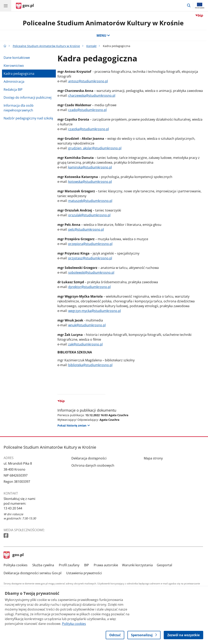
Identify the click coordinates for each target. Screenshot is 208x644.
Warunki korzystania (137, 565)
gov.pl (14, 555)
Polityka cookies (16, 565)
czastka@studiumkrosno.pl (89, 129)
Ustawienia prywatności (84, 573)
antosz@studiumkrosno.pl (88, 81)
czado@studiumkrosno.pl (87, 110)
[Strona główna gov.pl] (25, 6)
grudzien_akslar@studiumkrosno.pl (95, 148)
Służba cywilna (43, 565)
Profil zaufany (69, 565)
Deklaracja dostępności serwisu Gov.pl (33, 573)
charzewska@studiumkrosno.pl (92, 95)
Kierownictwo (14, 66)
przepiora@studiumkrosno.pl (90, 244)
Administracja (14, 82)
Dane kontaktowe (17, 58)
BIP (87, 565)
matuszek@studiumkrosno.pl (90, 201)
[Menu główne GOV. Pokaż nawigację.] (6, 6)
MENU (103, 35)
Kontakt (91, 46)
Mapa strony (153, 458)
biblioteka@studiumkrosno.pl (90, 365)
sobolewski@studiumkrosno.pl (91, 272)
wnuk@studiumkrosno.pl (87, 325)
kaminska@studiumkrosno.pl (90, 167)
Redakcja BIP (13, 89)
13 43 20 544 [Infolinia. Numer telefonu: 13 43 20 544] (13, 508)
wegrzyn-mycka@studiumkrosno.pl (95, 311)
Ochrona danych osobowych (93, 465)
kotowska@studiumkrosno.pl (90, 182)
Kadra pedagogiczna (19, 74)
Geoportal (164, 565)
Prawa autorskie (106, 565)
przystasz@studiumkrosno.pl (90, 258)
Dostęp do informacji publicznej (28, 97)
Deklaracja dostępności (89, 458)
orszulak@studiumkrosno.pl (89, 215)
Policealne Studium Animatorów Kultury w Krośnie (103, 23)
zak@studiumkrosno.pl (85, 344)
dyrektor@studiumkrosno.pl (89, 287)
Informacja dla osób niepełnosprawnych (19, 108)
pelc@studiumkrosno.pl (86, 229)
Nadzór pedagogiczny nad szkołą (28, 118)
